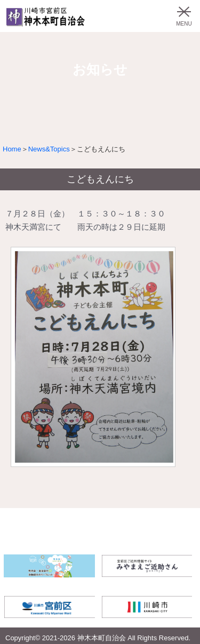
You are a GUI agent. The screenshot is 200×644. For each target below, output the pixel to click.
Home (12, 149)
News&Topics (49, 149)
